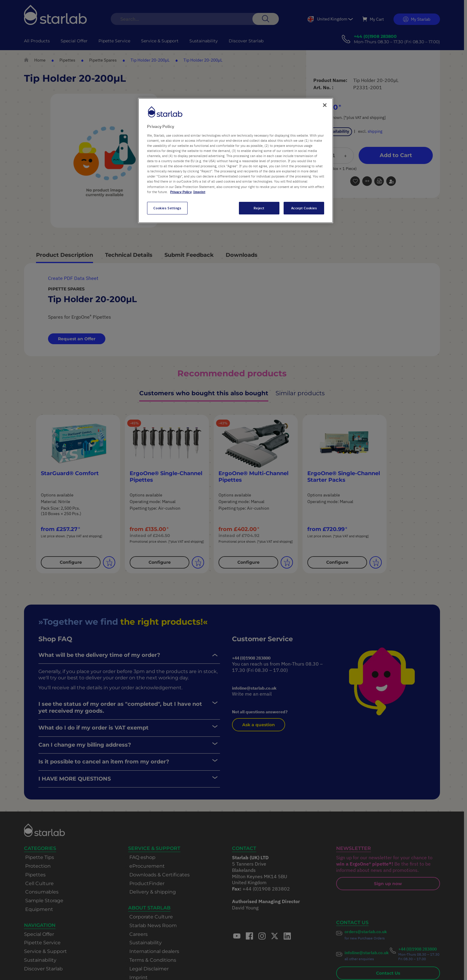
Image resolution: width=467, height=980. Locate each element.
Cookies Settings (167, 208)
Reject (259, 208)
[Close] (325, 105)
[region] (236, 160)
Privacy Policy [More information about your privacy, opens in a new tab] (181, 192)
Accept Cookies (304, 208)
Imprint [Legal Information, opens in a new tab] (199, 192)
